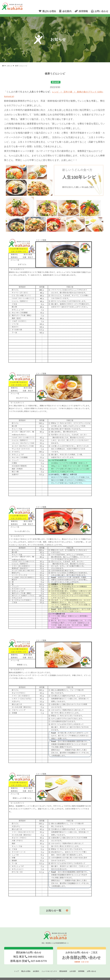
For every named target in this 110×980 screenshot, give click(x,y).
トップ (14, 968)
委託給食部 (64, 968)
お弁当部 (74, 968)
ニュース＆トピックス (49, 968)
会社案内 (35, 968)
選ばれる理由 (24, 968)
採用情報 (83, 968)
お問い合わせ (94, 968)
